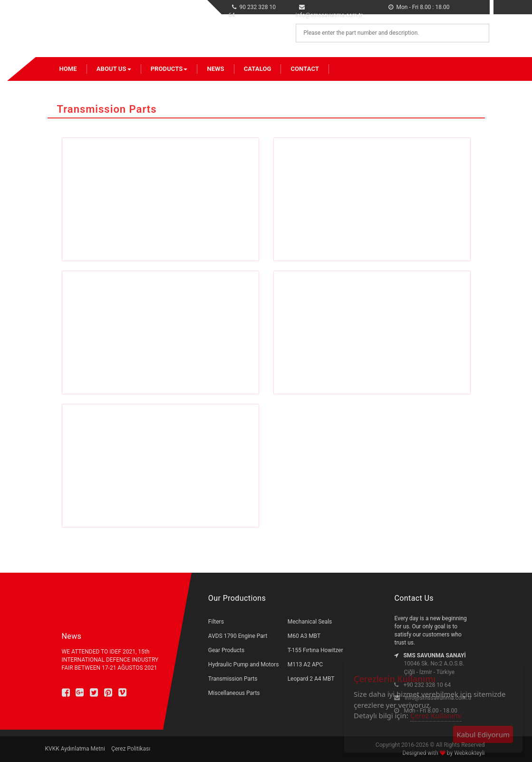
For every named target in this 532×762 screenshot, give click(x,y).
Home (68, 69)
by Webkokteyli (465, 753)
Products (169, 69)
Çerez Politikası (131, 749)
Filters (216, 622)
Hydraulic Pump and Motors (244, 664)
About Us (114, 69)
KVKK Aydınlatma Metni (75, 749)
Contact (305, 69)
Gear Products (226, 650)
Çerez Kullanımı (436, 715)
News (215, 69)
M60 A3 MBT (304, 636)
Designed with (421, 753)
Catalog (258, 69)
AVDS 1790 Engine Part (238, 636)
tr (469, 5)
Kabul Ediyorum (483, 734)
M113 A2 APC (305, 664)
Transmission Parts (233, 679)
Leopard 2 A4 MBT (311, 679)
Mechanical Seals (310, 622)
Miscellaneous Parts (234, 693)
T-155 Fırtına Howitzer (315, 650)
